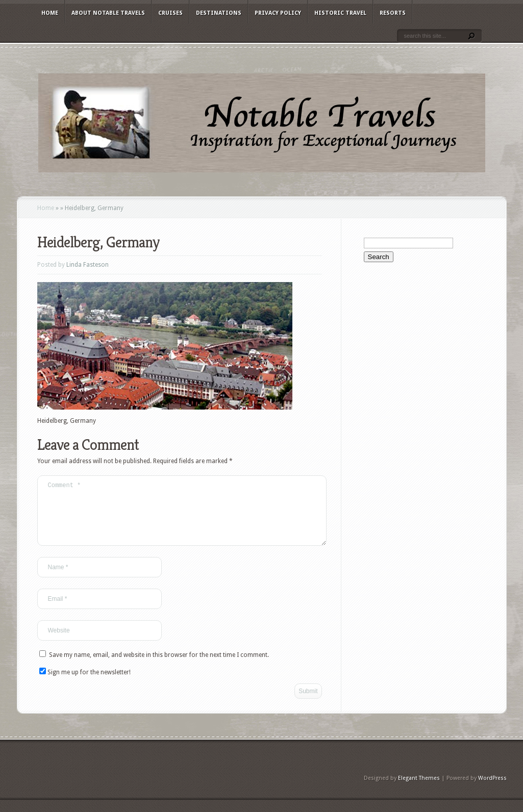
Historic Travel (340, 13)
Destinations (219, 13)
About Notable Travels (108, 13)
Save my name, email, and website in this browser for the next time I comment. (159, 667)
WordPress (492, 790)
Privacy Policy (278, 13)
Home (50, 13)
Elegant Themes (419, 790)
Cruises (170, 13)
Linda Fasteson (88, 265)
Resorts (393, 13)
